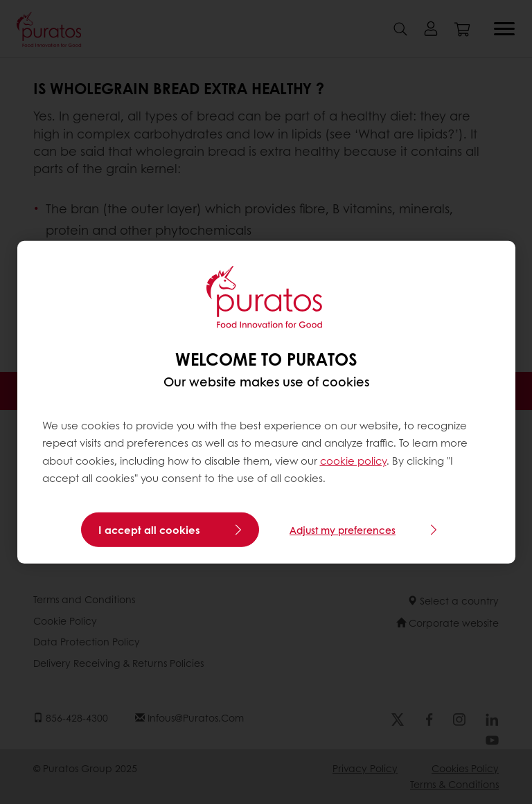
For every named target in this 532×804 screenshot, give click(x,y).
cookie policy (353, 461)
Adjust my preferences (343, 530)
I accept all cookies (149, 530)
